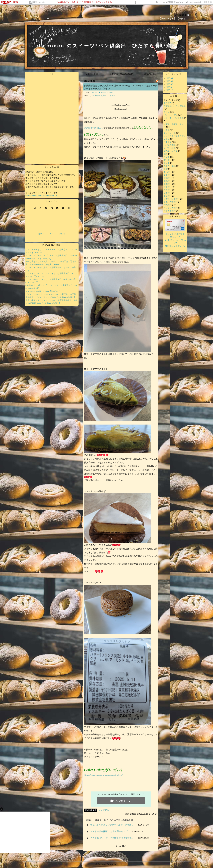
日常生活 (168, 142)
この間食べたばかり (94, 128)
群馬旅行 (168, 181)
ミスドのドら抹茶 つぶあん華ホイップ (43, 291)
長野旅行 (168, 193)
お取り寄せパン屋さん (174, 118)
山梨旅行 (168, 196)
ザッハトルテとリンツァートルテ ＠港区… (112, 825)
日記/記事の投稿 (52, 245)
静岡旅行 (168, 190)
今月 (52, 234)
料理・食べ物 (39, 2)
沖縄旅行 (168, 205)
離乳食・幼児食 (171, 151)
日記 (34, 19)
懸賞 (166, 169)
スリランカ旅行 (171, 208)
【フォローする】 (167, 19)
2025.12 (169, 90)
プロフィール (45, 19)
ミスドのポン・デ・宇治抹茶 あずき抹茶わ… (112, 838)
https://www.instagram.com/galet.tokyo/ (103, 775)
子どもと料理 (170, 148)
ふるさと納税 (170, 166)
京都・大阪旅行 (171, 202)
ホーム (27, 19)
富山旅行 (168, 175)
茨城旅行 (168, 178)
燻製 (166, 154)
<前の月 (41, 234)
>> (173, 2)
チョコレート (170, 133)
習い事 (167, 163)
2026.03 (169, 81)
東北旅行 (168, 172)
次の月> (62, 234)
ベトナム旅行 (170, 211)
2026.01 (169, 87)
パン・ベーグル (171, 115)
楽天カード (175, 217)
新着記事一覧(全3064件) (121, 74)
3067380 (181, 15)
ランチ (167, 157)
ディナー (168, 160)
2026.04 (169, 78)
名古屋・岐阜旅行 (172, 199)
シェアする (104, 810)
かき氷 (167, 130)
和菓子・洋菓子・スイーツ (104, 95)
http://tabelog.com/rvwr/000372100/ (41, 196)
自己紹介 (168, 103)
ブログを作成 (195, 2)
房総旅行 (168, 184)
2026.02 (169, 84)
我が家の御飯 (170, 145)
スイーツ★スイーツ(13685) (103, 92)
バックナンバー (175, 74)
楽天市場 (208, 2)
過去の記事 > (150, 74)
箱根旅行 (168, 187)
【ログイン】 (183, 19)
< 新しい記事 (92, 74)
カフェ (167, 112)
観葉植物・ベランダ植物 (175, 106)
